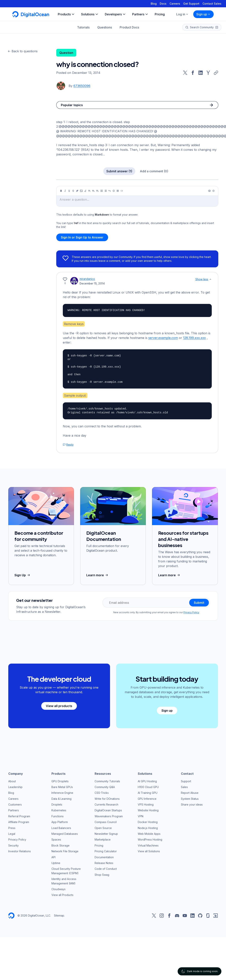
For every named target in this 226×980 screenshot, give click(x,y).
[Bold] (61, 191)
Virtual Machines (148, 845)
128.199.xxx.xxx (194, 338)
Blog (154, 4)
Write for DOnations (107, 799)
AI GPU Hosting (147, 781)
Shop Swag (102, 875)
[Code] (122, 191)
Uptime (56, 863)
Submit (199, 603)
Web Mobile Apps (149, 834)
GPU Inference (147, 799)
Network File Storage (65, 851)
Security (13, 845)
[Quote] (110, 191)
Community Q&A (105, 787)
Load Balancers (61, 828)
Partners (14, 810)
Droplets (57, 804)
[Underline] (69, 191)
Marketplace (103, 839)
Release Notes (104, 863)
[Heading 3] (97, 191)
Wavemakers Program (109, 816)
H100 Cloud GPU (148, 787)
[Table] (118, 191)
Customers (15, 804)
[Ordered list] (106, 191)
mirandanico (87, 279)
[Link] (77, 191)
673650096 (82, 86)
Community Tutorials (107, 781)
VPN (141, 816)
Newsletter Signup (106, 834)
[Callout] (114, 191)
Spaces (56, 839)
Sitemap (59, 915)
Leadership (15, 787)
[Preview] (209, 191)
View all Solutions (149, 851)
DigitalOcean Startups (108, 810)
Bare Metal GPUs (62, 787)
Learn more (98, 575)
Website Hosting (148, 810)
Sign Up (23, 575)
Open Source (103, 828)
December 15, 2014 (92, 283)
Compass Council (106, 822)
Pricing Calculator (106, 851)
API (53, 857)
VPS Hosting (146, 804)
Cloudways (58, 889)
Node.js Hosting (148, 828)
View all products (59, 706)
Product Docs (129, 27)
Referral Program (19, 816)
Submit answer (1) (119, 171)
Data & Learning (61, 799)
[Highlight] (85, 191)
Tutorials (83, 27)
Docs (163, 4)
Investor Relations (20, 851)
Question (66, 53)
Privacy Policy (191, 612)
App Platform (60, 822)
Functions (58, 816)
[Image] (81, 191)
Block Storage (60, 845)
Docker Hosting (148, 822)
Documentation (104, 857)
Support (186, 781)
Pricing (99, 845)
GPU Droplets (60, 781)
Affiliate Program (19, 822)
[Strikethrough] (73, 191)
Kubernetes (59, 810)
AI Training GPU (148, 793)
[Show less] (210, 279)
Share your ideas (192, 804)
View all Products (62, 895)
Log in (182, 14)
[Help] (213, 191)
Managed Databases (65, 834)
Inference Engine (62, 793)
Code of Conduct (106, 869)
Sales (184, 787)
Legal (12, 834)
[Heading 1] (89, 191)
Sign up (203, 14)
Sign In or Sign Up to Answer (82, 237)
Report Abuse (190, 793)
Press (12, 828)
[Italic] (65, 191)
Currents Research (106, 804)
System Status (190, 799)
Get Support (191, 4)
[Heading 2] (93, 191)
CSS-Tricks (102, 793)
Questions (105, 27)
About (12, 781)
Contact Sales (212, 4)
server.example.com (163, 338)
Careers (175, 4)
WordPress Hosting (150, 839)
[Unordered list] (102, 191)
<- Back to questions (23, 51)
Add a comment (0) (154, 171)
